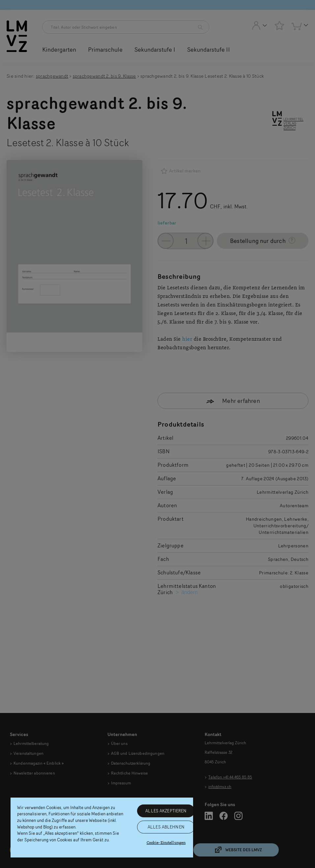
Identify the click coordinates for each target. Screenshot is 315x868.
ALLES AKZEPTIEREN (166, 811)
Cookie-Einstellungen (166, 843)
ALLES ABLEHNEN (166, 827)
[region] (102, 828)
